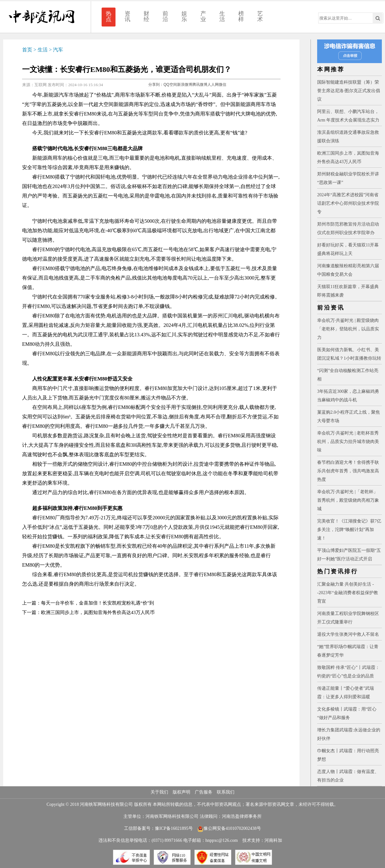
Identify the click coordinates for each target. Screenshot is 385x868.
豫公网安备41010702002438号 (229, 828)
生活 (222, 16)
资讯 (127, 16)
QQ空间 (170, 85)
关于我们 (159, 792)
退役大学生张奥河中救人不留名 (348, 634)
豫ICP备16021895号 (174, 828)
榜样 (241, 16)
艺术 (260, 16)
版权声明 (181, 792)
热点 (109, 16)
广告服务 (204, 792)
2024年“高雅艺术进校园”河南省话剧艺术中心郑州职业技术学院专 (348, 203)
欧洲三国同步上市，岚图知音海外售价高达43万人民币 (98, 612)
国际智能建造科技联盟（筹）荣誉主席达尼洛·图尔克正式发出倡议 (349, 91)
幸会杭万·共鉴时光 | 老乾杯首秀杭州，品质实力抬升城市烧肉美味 (348, 442)
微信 (222, 85)
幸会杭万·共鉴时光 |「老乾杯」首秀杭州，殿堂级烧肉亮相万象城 (348, 500)
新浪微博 (185, 85)
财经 (146, 16)
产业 (203, 16)
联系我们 (226, 792)
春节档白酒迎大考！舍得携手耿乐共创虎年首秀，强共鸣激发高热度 (348, 471)
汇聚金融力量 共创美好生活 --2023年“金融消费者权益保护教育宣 (348, 593)
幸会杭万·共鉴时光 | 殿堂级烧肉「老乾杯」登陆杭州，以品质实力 (348, 329)
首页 (27, 50)
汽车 (58, 50)
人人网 (213, 85)
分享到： (156, 85)
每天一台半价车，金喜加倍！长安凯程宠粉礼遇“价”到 (98, 603)
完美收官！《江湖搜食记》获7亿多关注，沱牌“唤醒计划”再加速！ (349, 530)
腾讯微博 (200, 85)
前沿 (165, 16)
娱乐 (184, 16)
